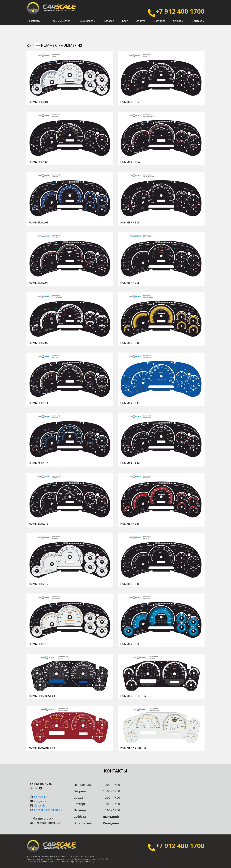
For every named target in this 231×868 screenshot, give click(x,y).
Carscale (40, 805)
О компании (34, 24)
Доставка (159, 24)
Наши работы (87, 24)
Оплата (140, 24)
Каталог (109, 24)
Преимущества (60, 24)
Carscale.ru (42, 797)
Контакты (198, 24)
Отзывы (178, 24)
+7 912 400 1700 (180, 11)
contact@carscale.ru (48, 810)
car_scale (40, 801)
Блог (125, 24)
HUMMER (49, 45)
